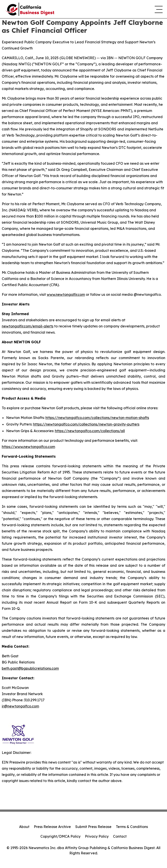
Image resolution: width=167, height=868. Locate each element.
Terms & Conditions (132, 827)
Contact (120, 836)
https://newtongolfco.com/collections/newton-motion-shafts (97, 418)
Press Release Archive (52, 827)
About (24, 827)
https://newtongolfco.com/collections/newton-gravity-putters (86, 424)
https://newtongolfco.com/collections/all (90, 431)
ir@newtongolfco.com (20, 706)
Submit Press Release (93, 827)
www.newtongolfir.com (66, 294)
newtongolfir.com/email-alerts (28, 326)
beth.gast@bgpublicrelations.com (30, 668)
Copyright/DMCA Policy (60, 836)
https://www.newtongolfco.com (28, 447)
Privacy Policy (97, 836)
